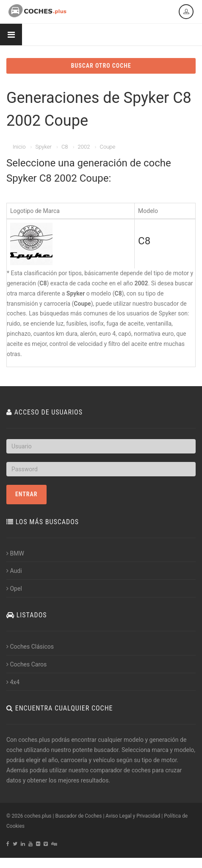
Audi (14, 571)
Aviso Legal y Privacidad (133, 816)
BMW (15, 553)
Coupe (107, 147)
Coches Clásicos (30, 647)
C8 (65, 147)
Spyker (43, 147)
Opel (14, 589)
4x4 (13, 682)
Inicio (19, 147)
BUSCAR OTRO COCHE (101, 66)
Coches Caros (26, 664)
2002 (84, 147)
